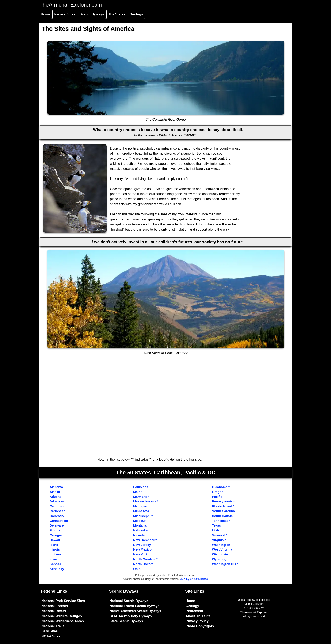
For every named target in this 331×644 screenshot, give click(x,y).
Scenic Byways (92, 14)
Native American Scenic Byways (135, 611)
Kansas (55, 564)
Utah (216, 530)
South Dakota (222, 516)
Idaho (54, 545)
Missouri (140, 521)
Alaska (55, 492)
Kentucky (57, 569)
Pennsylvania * (223, 501)
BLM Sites (50, 631)
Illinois (55, 549)
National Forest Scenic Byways (135, 606)
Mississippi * (143, 516)
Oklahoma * (221, 487)
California (57, 506)
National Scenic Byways (129, 601)
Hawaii (55, 540)
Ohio (137, 569)
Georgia (56, 535)
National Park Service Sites (63, 601)
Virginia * (219, 540)
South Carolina (223, 511)
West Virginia (222, 549)
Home (45, 14)
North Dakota (143, 564)
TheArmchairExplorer (254, 612)
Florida (55, 530)
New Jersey (142, 545)
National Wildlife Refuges (62, 616)
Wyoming (219, 559)
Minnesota (141, 511)
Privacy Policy (197, 621)
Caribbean (57, 511)
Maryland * (141, 497)
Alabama (56, 487)
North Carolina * (145, 559)
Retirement (194, 611)
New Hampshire (145, 540)
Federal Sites (65, 14)
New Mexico (142, 549)
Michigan (140, 506)
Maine (138, 492)
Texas (216, 525)
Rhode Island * (223, 506)
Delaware (57, 525)
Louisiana (141, 487)
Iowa (53, 559)
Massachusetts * (146, 501)
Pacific (217, 497)
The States (117, 14)
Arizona (56, 497)
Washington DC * (225, 564)
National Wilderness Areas (63, 621)
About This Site (198, 616)
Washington (221, 545)
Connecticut (59, 521)
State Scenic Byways (126, 621)
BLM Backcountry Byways (131, 616)
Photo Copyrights (200, 626)
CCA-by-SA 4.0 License (194, 579)
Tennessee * (221, 521)
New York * (141, 554)
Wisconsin (220, 554)
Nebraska (140, 530)
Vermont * (219, 535)
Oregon (218, 492)
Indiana (55, 554)
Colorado (57, 516)
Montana (140, 525)
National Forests (55, 606)
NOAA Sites (51, 636)
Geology (136, 14)
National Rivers (54, 611)
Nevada (139, 535)
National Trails (53, 626)
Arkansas (57, 501)
